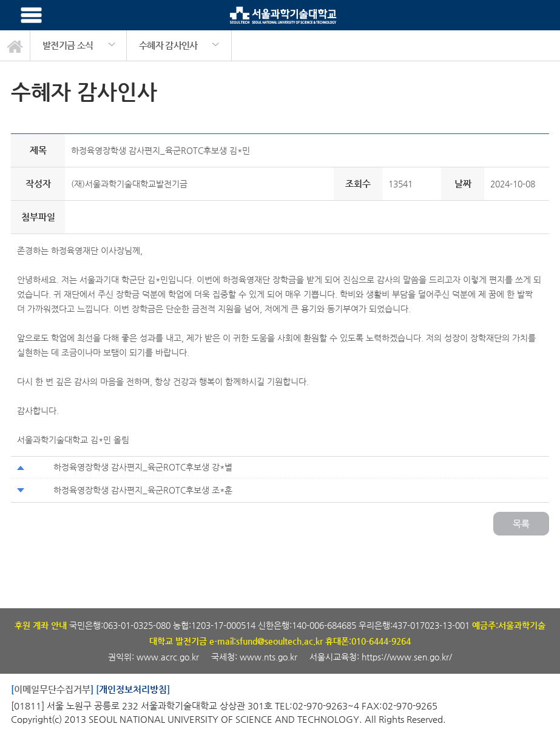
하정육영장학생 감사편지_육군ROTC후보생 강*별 (143, 467)
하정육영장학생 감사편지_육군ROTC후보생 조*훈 (143, 490)
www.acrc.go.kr (169, 657)
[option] (79, 45)
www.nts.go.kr (268, 657)
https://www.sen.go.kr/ (407, 657)
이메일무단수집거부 (52, 689)
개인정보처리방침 (133, 689)
